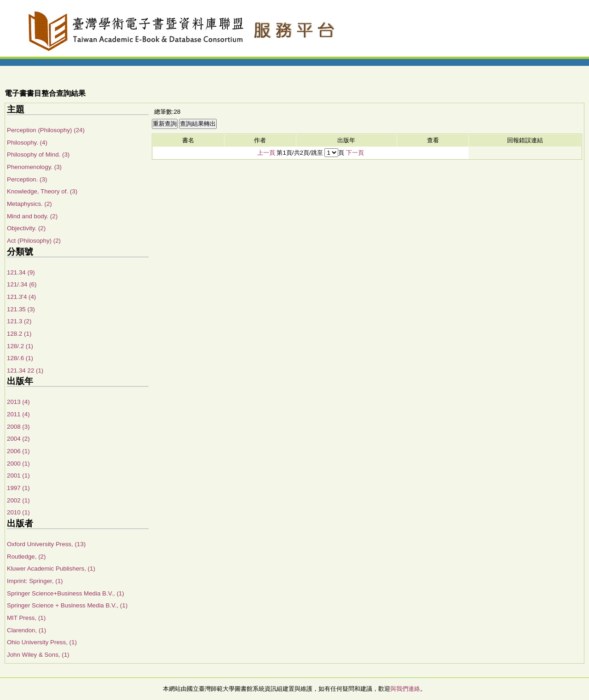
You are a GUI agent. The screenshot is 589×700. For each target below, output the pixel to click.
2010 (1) (18, 512)
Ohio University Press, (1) (42, 642)
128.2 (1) (19, 334)
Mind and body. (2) (32, 216)
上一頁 (266, 153)
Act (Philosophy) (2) (34, 241)
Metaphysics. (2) (29, 204)
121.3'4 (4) (21, 297)
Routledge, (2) (26, 557)
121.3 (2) (19, 321)
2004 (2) (18, 439)
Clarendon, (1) (26, 630)
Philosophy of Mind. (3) (38, 155)
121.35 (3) (21, 309)
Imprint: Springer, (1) (35, 581)
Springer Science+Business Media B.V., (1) (66, 593)
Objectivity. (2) (26, 228)
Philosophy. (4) (27, 143)
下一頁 (355, 153)
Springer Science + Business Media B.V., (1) (67, 605)
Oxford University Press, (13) (46, 544)
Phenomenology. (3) (34, 167)
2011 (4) (18, 414)
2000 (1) (18, 464)
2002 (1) (18, 500)
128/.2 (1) (20, 346)
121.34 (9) (21, 272)
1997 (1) (18, 488)
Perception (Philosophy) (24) (46, 130)
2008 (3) (18, 427)
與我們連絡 (405, 689)
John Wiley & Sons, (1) (38, 655)
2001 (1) (18, 475)
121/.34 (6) (22, 284)
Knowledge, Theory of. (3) (42, 191)
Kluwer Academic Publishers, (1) (51, 569)
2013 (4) (18, 402)
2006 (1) (18, 451)
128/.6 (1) (20, 358)
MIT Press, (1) (26, 618)
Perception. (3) (27, 179)
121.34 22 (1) (25, 370)
